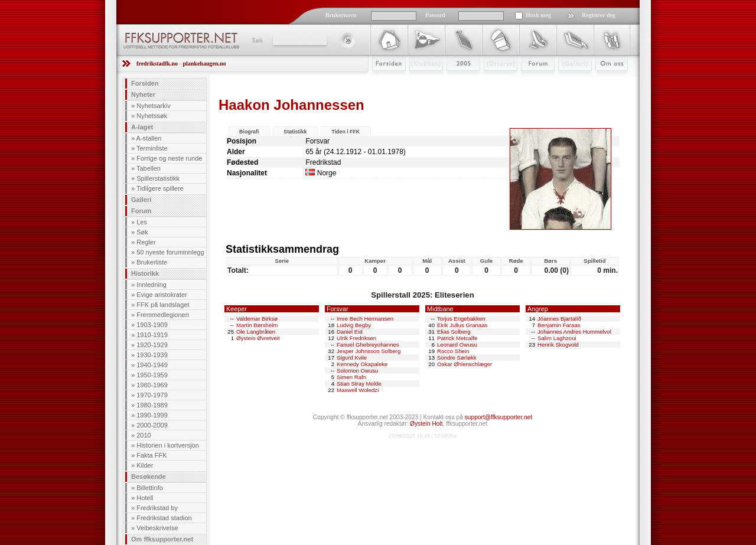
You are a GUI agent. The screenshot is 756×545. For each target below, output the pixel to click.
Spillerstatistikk (158, 178)
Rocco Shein (453, 351)
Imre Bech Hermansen (365, 319)
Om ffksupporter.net (162, 539)
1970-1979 (152, 395)
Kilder (145, 465)
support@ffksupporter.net (498, 417)
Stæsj (491, 81)
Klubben (421, 81)
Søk (257, 40)
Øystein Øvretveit (258, 338)
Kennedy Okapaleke (362, 364)
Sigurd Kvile (352, 358)
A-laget (142, 127)
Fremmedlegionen (163, 315)
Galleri (567, 81)
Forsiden (384, 81)
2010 (144, 435)
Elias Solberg (454, 332)
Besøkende (149, 477)
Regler (146, 242)
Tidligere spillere (160, 188)
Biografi (249, 132)
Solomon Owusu (357, 371)
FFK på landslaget (163, 305)
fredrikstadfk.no (157, 63)
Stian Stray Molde (359, 384)
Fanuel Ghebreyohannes (368, 345)
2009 (453, 81)
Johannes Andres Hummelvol (574, 332)
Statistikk (295, 132)
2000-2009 (152, 425)
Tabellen (149, 168)
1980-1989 (152, 405)
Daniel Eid (350, 332)
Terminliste (152, 148)
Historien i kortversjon (168, 445)
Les (142, 222)
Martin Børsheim (257, 325)
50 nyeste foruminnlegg (170, 252)
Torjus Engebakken (461, 319)
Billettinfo (150, 488)
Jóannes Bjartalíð (559, 319)
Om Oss (607, 81)
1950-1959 (152, 375)
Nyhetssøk (152, 116)
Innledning (151, 285)
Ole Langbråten (256, 332)
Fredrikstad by (157, 508)
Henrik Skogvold (558, 345)
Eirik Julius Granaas (462, 325)
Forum (529, 81)
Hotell (145, 498)
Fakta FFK (151, 455)
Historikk (145, 273)
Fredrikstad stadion (164, 518)
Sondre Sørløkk (457, 358)
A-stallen (149, 138)
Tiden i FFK (346, 132)
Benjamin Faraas (559, 325)
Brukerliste (152, 262)
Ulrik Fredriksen (356, 338)
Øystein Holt (426, 424)
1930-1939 (152, 355)
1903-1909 (152, 325)
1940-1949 (152, 365)
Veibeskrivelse (157, 528)
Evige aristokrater (162, 295)
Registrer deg (599, 15)
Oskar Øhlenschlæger (465, 364)
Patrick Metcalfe (457, 338)
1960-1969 (152, 385)
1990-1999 (152, 415)
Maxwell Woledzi (358, 390)
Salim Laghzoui (557, 338)
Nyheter (143, 94)
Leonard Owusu (457, 345)
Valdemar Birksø (257, 319)
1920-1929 (152, 345)
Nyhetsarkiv (153, 106)
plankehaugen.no (204, 63)
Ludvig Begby (354, 325)
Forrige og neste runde (169, 158)
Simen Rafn (351, 377)
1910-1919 (152, 335)
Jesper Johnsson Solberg (369, 351)
